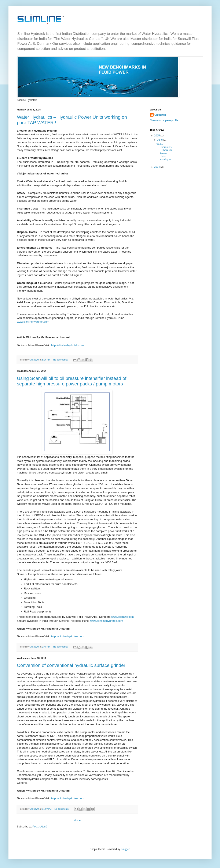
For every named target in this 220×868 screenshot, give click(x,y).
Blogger (125, 849)
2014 (157, 167)
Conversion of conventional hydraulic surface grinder (71, 665)
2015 (157, 136)
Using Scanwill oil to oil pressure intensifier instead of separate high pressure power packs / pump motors (72, 381)
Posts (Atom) (40, 827)
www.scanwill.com (122, 617)
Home (77, 820)
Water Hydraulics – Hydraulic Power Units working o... (165, 152)
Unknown (160, 115)
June (160, 140)
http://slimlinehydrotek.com (67, 345)
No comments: (61, 360)
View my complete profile (164, 120)
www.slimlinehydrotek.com (33, 322)
